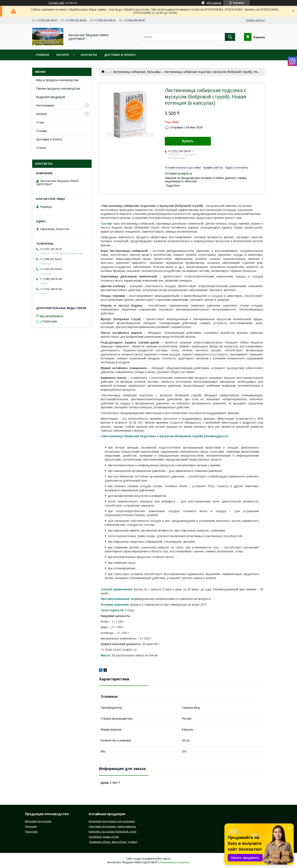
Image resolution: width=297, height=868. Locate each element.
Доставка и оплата (120, 55)
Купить (188, 141)
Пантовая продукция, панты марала (112, 826)
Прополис (31, 832)
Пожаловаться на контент (175, 862)
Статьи (41, 148)
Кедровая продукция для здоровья (112, 821)
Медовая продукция (38, 821)
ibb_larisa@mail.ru (51, 316)
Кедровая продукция (51, 97)
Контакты (89, 55)
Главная (42, 55)
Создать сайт (56, 3)
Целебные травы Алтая (104, 837)
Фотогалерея (45, 105)
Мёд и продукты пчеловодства (57, 80)
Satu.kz (167, 859)
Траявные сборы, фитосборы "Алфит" (113, 842)
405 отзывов (214, 3)
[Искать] (230, 37)
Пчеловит (31, 826)
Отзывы (42, 131)
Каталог (63, 55)
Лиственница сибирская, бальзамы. (137, 72)
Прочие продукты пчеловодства (58, 89)
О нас (40, 122)
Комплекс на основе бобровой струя (113, 832)
